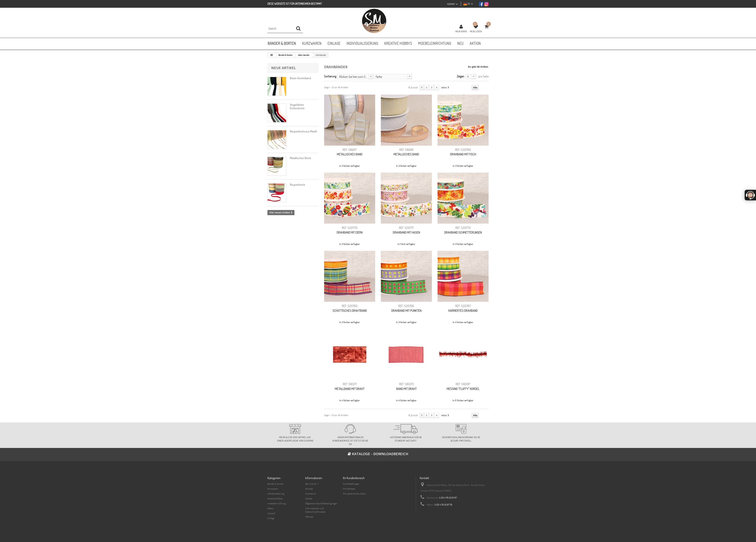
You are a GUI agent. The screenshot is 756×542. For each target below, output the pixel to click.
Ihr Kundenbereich (354, 478)
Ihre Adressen (349, 489)
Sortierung (330, 76)
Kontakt (309, 489)
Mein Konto (461, 31)
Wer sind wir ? (312, 484)
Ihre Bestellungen (351, 484)
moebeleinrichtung (277, 503)
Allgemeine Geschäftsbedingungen (321, 503)
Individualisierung (276, 494)
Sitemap (309, 517)
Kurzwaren (273, 489)
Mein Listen (476, 31)
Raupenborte (297, 185)
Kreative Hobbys (275, 499)
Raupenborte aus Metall (303, 131)
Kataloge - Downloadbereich (378, 454)
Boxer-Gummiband (300, 78)
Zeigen (460, 76)
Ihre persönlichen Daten (354, 494)
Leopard (271, 513)
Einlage (271, 518)
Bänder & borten (275, 484)
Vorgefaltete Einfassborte (297, 106)
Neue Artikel (283, 68)
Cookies (309, 499)
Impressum (311, 494)
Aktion (271, 508)
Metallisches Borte (301, 158)
